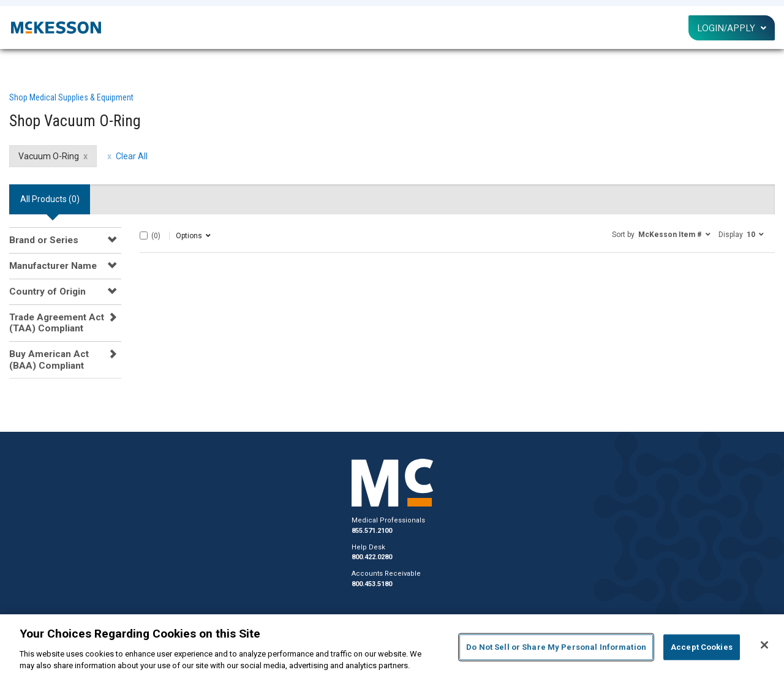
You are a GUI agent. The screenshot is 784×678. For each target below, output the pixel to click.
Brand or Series (44, 240)
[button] (661, 234)
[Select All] (144, 235)
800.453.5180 (372, 584)
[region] (392, 646)
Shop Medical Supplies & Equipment (71, 97)
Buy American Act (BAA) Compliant (49, 360)
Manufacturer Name (53, 266)
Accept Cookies (702, 647)
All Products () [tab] (50, 199)
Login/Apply (732, 28)
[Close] (764, 645)
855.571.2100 (372, 531)
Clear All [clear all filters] (132, 156)
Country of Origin (47, 292)
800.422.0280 (372, 557)
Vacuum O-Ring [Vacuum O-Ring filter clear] (49, 156)
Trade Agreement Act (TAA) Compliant (57, 323)
